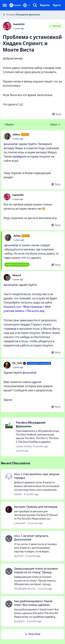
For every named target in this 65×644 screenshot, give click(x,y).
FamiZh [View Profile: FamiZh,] (18, 494)
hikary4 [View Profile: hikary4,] (17, 275)
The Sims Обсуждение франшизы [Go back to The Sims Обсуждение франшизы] (21, 15)
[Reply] (57, 114)
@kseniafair (11, 144)
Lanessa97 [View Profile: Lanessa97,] (20, 523)
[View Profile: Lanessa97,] (9, 509)
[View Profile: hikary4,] (7, 277)
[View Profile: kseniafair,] (7, 26)
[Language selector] (27, 5)
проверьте (19, 157)
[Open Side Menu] (5, 5)
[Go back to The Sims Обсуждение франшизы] (38, 425)
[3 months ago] (31, 494)
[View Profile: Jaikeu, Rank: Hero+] (7, 136)
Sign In (57, 5)
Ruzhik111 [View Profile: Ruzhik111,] (19, 621)
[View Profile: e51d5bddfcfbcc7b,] (9, 571)
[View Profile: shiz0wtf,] (9, 539)
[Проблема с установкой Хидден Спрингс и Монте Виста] (21, 139)
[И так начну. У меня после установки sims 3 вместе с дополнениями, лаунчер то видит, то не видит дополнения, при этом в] (37, 548)
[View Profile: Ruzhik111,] (9, 604)
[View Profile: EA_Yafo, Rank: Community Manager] (7, 365)
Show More (33, 634)
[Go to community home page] (15, 5)
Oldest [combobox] (55, 125)
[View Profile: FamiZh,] (9, 477)
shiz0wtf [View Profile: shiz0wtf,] (19, 556)
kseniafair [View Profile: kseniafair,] (19, 24)
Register (45, 5)
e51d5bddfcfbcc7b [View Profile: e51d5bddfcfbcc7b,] (25, 589)
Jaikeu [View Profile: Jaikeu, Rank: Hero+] (16, 135)
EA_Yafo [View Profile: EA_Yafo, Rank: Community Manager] (17, 363)
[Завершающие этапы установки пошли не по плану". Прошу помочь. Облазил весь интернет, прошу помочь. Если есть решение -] (37, 580)
